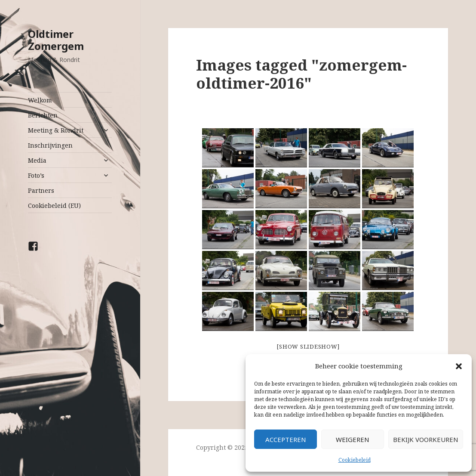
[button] (459, 366)
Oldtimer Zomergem (56, 40)
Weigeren (353, 439)
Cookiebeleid (355, 460)
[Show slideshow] (308, 346)
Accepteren (286, 439)
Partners (41, 190)
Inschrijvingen (50, 145)
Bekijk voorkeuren (426, 439)
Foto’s (36, 175)
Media (37, 160)
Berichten (43, 115)
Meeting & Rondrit (56, 130)
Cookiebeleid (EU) (54, 206)
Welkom (40, 100)
